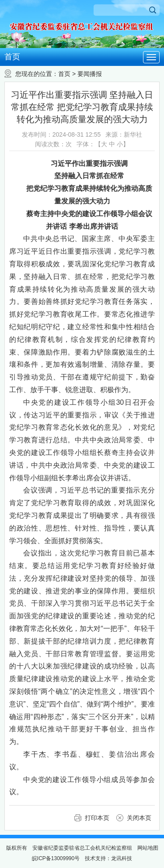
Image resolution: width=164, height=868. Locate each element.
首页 (12, 57)
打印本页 (97, 818)
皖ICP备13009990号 (56, 858)
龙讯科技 (122, 858)
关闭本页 (139, 818)
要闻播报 (90, 74)
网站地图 (148, 848)
